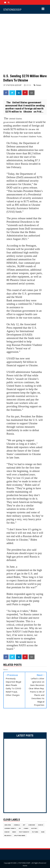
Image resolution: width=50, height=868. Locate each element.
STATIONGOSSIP (12, 10)
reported (18, 328)
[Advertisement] (25, 44)
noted (29, 218)
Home (25, 866)
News (39, 85)
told (16, 447)
